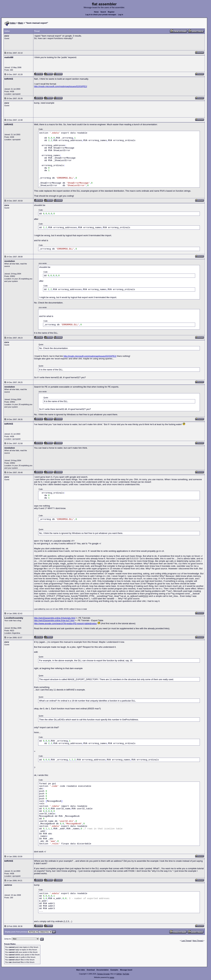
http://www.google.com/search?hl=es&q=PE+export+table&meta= (66, 623)
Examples (114, 970)
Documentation (103, 970)
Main (21, 23)
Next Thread (198, 941)
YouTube (126, 974)
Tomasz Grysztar (103, 974)
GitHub (119, 974)
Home (96, 12)
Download (91, 970)
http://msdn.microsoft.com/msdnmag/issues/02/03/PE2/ (61, 86)
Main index (81, 970)
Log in (121, 15)
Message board (126, 970)
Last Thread (186, 941)
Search (103, 12)
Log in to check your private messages (101, 15)
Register (111, 12)
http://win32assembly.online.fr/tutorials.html (55, 618)
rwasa (112, 977)
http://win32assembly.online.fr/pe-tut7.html (54, 620)
